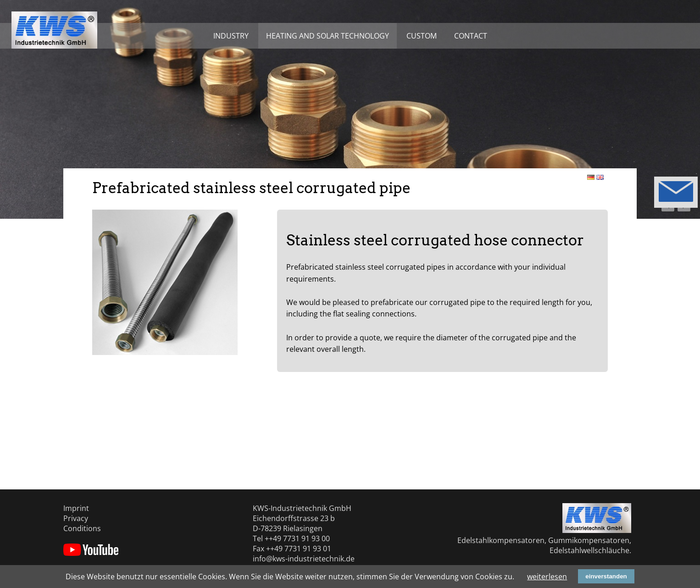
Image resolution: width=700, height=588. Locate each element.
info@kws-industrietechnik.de (304, 559)
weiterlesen (547, 577)
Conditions (82, 528)
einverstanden (606, 576)
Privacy (76, 518)
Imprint (76, 508)
